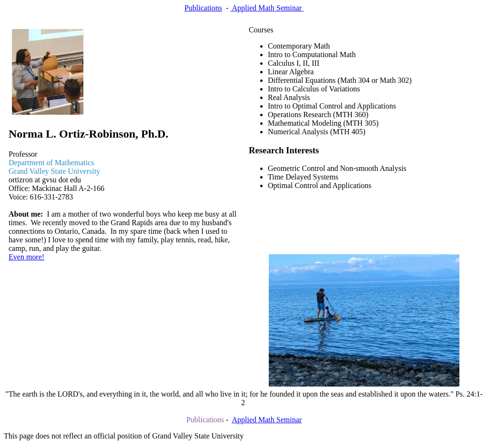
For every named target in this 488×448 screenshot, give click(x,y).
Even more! (26, 257)
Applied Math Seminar (267, 8)
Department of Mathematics (51, 163)
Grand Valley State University (54, 171)
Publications (203, 8)
